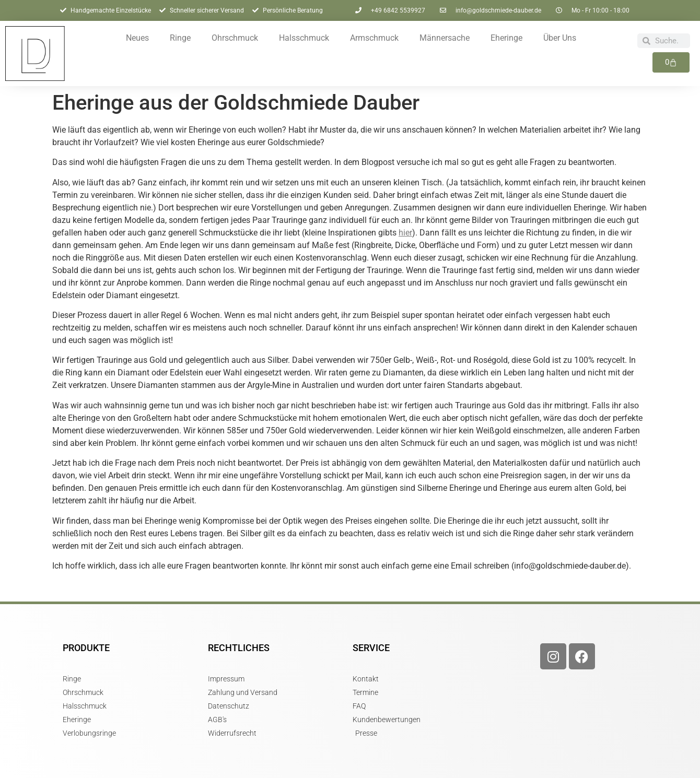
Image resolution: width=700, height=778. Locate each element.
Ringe (180, 38)
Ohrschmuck (235, 38)
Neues (137, 38)
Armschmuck (374, 38)
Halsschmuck (304, 38)
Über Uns (560, 38)
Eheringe (506, 38)
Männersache (445, 38)
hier (405, 233)
